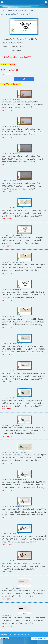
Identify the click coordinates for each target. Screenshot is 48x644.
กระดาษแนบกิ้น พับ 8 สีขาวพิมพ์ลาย (11, 99)
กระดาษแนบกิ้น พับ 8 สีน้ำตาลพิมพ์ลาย (12, 154)
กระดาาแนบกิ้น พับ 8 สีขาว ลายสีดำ (11, 615)
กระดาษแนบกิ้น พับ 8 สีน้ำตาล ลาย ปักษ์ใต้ (13, 317)
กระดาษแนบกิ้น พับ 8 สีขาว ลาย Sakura (12, 561)
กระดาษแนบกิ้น (9, 10)
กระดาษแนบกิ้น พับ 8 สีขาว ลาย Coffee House (14, 371)
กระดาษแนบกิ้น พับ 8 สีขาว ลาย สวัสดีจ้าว (12, 235)
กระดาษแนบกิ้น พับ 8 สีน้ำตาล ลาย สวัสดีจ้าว (13, 208)
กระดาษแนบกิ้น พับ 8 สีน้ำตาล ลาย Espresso (13, 398)
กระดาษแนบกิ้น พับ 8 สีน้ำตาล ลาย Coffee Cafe (14, 452)
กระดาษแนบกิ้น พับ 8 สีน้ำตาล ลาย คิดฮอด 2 (13, 262)
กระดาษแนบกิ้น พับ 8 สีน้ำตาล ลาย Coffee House (14, 344)
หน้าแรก (2, 10)
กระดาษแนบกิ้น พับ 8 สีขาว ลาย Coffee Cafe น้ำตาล (15, 507)
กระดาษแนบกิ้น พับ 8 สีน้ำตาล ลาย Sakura (13, 534)
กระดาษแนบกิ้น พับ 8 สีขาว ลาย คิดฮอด (12, 290)
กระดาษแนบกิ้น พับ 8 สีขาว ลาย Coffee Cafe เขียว (14, 480)
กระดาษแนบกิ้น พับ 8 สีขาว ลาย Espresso (12, 425)
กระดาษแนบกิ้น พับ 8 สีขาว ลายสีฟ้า (11, 588)
